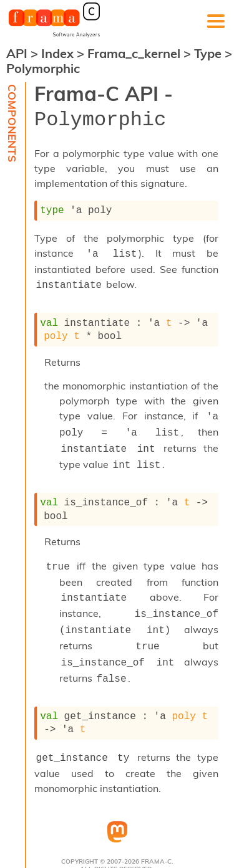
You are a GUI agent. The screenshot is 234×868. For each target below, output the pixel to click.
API (17, 53)
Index (59, 53)
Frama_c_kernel (135, 53)
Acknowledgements (169, 851)
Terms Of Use (52, 851)
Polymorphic (43, 68)
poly (56, 328)
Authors (104, 851)
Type (209, 53)
